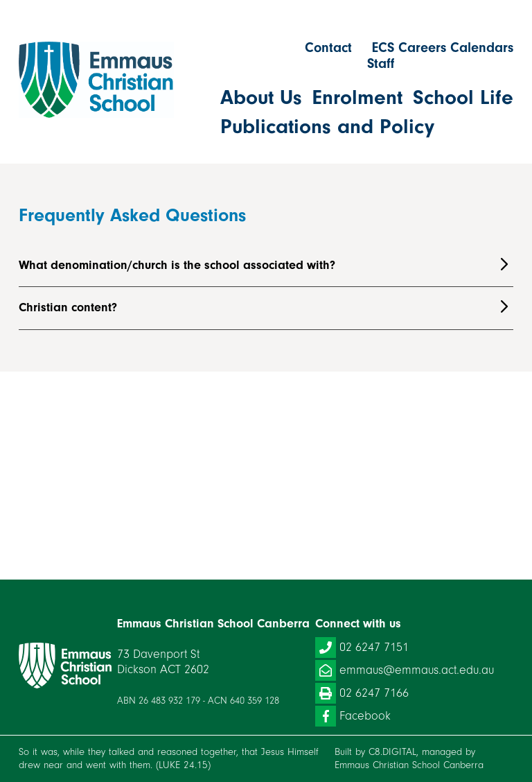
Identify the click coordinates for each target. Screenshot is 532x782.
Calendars (482, 47)
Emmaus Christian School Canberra (409, 765)
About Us (261, 98)
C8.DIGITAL (392, 752)
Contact (328, 47)
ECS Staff (381, 55)
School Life (463, 98)
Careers (422, 47)
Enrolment (357, 98)
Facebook (353, 716)
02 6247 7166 (362, 693)
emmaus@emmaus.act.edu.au (405, 670)
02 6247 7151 (362, 648)
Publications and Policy (327, 127)
